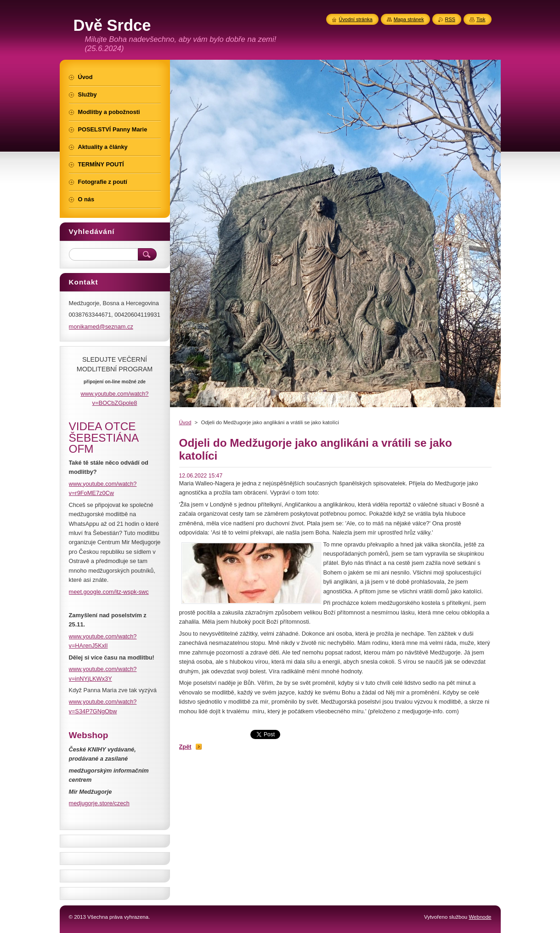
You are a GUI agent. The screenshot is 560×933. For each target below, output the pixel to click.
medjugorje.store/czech (99, 803)
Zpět (185, 747)
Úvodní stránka (356, 19)
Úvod (185, 422)
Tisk (481, 19)
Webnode (480, 917)
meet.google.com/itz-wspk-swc (109, 592)
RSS (450, 19)
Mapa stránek (409, 19)
